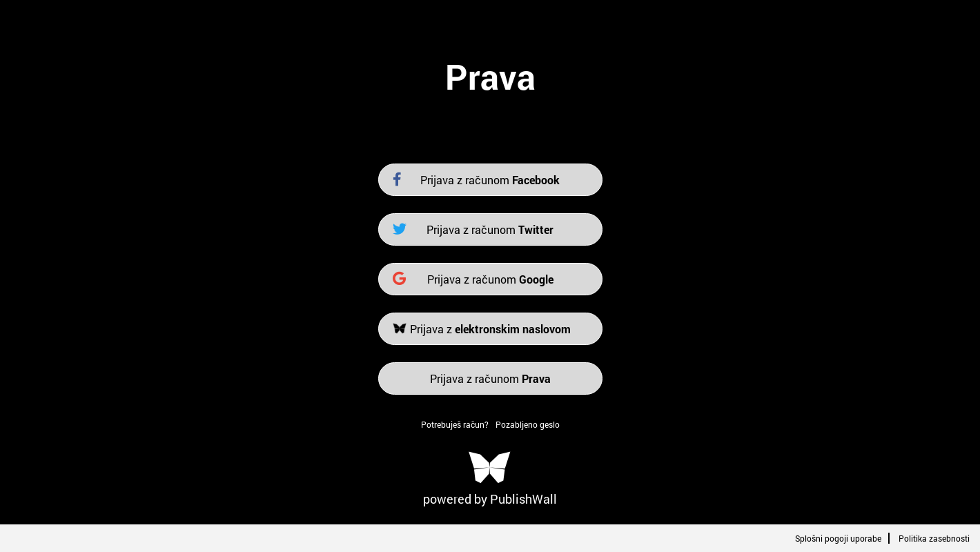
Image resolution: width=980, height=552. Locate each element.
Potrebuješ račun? (455, 424)
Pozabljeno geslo (528, 424)
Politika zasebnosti (934, 538)
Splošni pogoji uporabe (838, 538)
